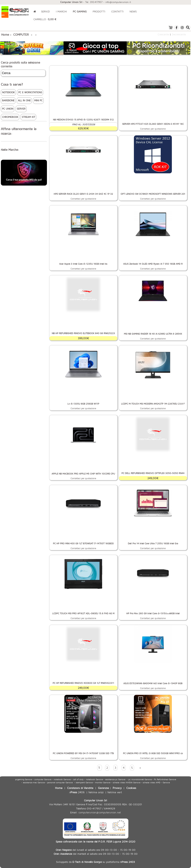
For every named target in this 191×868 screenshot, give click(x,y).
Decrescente (179, 34)
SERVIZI (45, 11)
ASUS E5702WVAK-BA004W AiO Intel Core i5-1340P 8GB (153, 683)
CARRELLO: (45, 19)
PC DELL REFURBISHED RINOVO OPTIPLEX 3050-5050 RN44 (153, 473)
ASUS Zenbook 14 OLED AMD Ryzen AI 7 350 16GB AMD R (153, 264)
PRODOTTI (99, 11)
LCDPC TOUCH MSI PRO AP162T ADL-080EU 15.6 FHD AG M (83, 613)
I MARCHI (61, 11)
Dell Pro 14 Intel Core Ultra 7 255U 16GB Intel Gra (153, 543)
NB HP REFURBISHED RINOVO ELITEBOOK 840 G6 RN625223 (83, 333)
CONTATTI (117, 11)
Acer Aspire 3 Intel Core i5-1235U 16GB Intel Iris (83, 264)
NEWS (133, 11)
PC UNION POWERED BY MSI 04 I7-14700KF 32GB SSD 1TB (83, 753)
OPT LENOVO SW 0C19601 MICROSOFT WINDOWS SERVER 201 (153, 194)
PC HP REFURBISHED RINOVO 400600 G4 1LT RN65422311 (83, 683)
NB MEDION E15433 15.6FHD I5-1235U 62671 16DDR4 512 (83, 120)
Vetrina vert (115, 792)
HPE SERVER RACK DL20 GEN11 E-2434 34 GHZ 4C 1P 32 (83, 194)
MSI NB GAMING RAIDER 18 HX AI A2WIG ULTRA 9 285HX (153, 334)
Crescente (163, 34)
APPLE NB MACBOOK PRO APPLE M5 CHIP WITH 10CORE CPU (83, 474)
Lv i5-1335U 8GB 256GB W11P (83, 404)
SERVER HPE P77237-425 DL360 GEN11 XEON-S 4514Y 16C (153, 124)
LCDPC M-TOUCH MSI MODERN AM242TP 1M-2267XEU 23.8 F (153, 404)
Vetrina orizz (96, 792)
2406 (77, 792)
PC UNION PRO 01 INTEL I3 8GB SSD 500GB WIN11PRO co (153, 753)
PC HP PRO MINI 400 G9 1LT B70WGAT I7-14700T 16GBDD (83, 543)
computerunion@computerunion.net (100, 812)
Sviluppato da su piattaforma (96, 862)
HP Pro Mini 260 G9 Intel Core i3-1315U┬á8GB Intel (153, 613)
